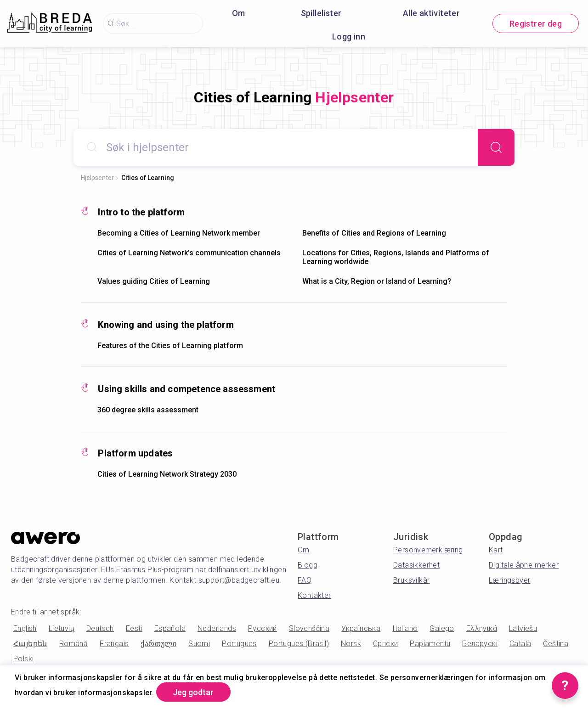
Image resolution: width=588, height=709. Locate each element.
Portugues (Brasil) (299, 644)
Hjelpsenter (97, 178)
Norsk (351, 644)
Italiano (405, 628)
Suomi (199, 644)
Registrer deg (536, 24)
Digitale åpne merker (524, 565)
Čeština (556, 644)
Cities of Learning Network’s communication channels (189, 253)
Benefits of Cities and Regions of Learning (374, 233)
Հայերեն (30, 644)
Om (239, 13)
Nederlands (217, 628)
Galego (442, 628)
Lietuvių (62, 628)
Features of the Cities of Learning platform (170, 346)
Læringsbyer (509, 580)
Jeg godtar (194, 692)
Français (114, 644)
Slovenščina (309, 628)
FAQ (305, 580)
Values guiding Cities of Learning (154, 281)
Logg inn (349, 37)
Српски (385, 644)
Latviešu (523, 628)
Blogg (308, 565)
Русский (263, 628)
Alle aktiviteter (431, 13)
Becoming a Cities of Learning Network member (179, 233)
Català (520, 644)
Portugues (239, 644)
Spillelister (321, 13)
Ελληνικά (482, 628)
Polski (23, 659)
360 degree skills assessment (148, 410)
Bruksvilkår (411, 580)
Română (73, 644)
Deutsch (100, 628)
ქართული (158, 644)
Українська (361, 628)
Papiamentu (430, 644)
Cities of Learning (148, 178)
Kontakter (314, 595)
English (25, 628)
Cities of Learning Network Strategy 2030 (167, 474)
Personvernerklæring (428, 550)
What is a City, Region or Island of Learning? (377, 281)
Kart (496, 550)
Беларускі (480, 644)
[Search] (496, 147)
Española (170, 628)
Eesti (134, 628)
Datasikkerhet (416, 565)
